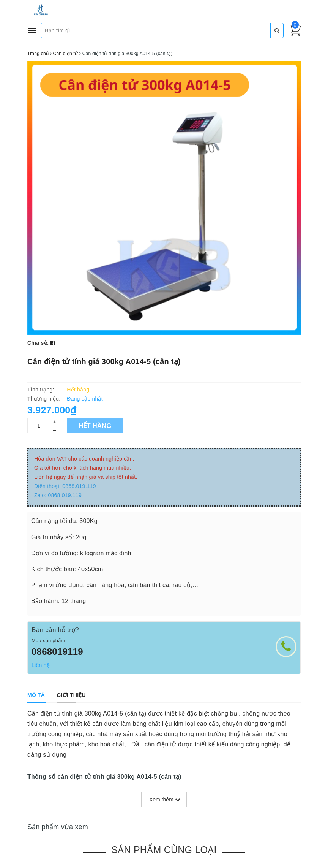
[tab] (36, 695)
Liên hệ (41, 665)
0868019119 (57, 652)
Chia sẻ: (38, 343)
